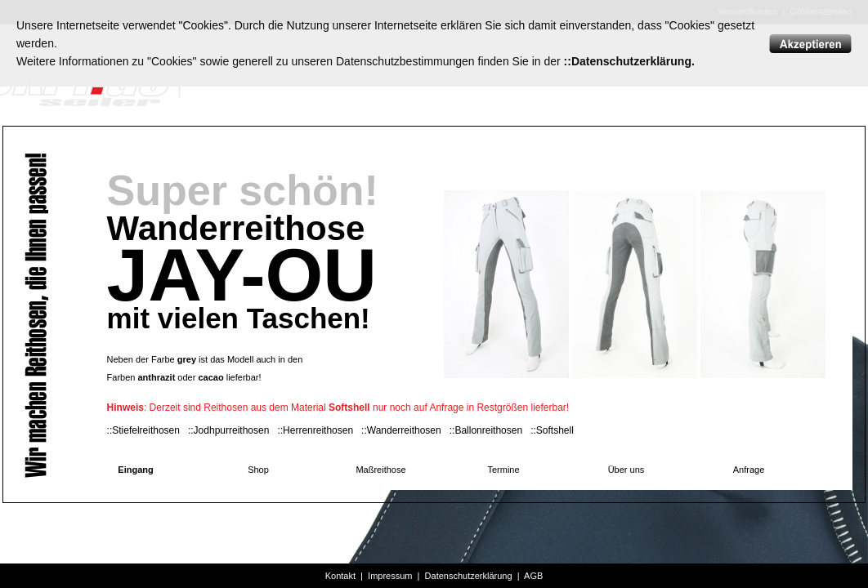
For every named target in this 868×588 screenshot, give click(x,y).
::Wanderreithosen (401, 430)
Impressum (390, 576)
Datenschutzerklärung (469, 576)
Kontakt (340, 576)
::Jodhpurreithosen (228, 430)
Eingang (135, 470)
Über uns (626, 470)
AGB (533, 576)
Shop (258, 470)
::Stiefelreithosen (143, 430)
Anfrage (749, 470)
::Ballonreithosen (486, 430)
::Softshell (552, 430)
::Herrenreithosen (315, 430)
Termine (503, 470)
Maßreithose (380, 470)
